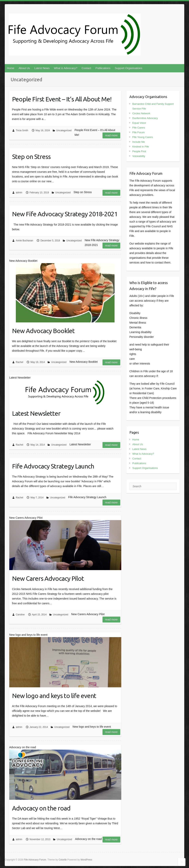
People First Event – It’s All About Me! (62, 99)
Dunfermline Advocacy (145, 118)
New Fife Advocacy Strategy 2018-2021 (65, 214)
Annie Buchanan (24, 241)
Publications (103, 68)
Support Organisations (128, 68)
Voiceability (139, 156)
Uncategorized (64, 130)
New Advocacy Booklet (43, 331)
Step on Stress (31, 157)
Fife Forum (139, 132)
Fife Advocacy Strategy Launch (53, 466)
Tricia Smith (22, 130)
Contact (86, 68)
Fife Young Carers (143, 137)
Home (11, 68)
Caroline (20, 615)
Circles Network (141, 113)
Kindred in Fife (141, 147)
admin (19, 193)
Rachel (19, 362)
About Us (24, 68)
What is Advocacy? (66, 68)
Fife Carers (139, 128)
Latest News (42, 68)
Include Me (139, 142)
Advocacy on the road (41, 808)
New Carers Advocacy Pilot (48, 578)
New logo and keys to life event (54, 696)
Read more (111, 135)
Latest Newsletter (36, 413)
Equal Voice (139, 123)
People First (139, 151)
